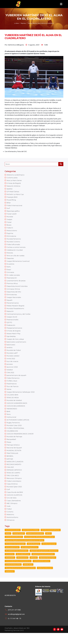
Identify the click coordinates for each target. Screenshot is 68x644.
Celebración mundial (15, 252)
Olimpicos (11, 531)
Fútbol (9, 519)
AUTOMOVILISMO (13, 541)
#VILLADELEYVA (12, 558)
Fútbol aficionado (13, 247)
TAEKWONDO (12, 416)
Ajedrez (10, 189)
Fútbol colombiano (14, 490)
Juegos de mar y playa (15, 344)
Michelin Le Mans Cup (15, 195)
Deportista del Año (14, 295)
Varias (9, 396)
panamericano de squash (17, 381)
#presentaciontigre (48, 568)
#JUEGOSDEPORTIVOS (51, 541)
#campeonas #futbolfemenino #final (40, 548)
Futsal (9, 224)
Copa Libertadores (14, 510)
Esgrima (10, 235)
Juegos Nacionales (14, 301)
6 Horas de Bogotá (14, 183)
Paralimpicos (12, 390)
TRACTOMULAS (13, 462)
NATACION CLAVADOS (15, 470)
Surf (8, 209)
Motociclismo (12, 232)
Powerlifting (11, 201)
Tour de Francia (13, 393)
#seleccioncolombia (35, 544)
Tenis (9, 422)
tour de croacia (12, 367)
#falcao (34, 568)
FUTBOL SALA (12, 387)
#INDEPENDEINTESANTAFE (44, 565)
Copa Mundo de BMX (15, 502)
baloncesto (11, 350)
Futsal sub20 (12, 215)
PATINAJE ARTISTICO (15, 479)
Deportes (10, 261)
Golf (8, 499)
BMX (8, 419)
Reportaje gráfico (13, 212)
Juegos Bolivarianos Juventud (18, 264)
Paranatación (12, 281)
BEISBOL (10, 465)
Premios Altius (12, 287)
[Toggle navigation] (61, 4)
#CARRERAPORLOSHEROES (17, 561)
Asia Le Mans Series (14, 181)
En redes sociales (13, 278)
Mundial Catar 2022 (14, 433)
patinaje (10, 467)
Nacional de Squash (14, 456)
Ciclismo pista (12, 178)
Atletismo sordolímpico (16, 175)
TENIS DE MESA (13, 404)
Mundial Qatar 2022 (14, 496)
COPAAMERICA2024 (42, 572)
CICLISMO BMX (12, 401)
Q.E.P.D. (10, 327)
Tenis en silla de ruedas (16, 258)
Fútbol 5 (10, 229)
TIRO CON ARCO (13, 485)
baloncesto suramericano (16, 347)
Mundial (10, 218)
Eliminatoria (11, 238)
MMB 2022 (28, 576)
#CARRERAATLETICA (30, 558)
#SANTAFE (10, 568)
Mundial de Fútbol (14, 356)
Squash (10, 304)
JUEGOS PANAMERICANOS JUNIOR (20, 442)
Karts (9, 270)
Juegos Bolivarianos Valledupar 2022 (21, 399)
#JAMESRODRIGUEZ (14, 548)
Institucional (12, 424)
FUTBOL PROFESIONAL (16, 436)
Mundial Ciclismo (13, 244)
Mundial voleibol (13, 361)
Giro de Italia (12, 508)
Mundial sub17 (12, 358)
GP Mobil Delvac (13, 192)
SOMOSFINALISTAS (13, 576)
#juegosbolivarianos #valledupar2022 (20, 579)
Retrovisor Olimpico (14, 488)
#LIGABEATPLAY (23, 565)
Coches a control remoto (16, 249)
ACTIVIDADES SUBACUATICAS (18, 427)
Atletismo (10, 525)
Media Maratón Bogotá (16, 310)
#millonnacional (50, 555)
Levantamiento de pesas (16, 284)
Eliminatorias (12, 298)
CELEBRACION (12, 439)
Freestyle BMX (12, 198)
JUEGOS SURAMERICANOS (17, 410)
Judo (9, 516)
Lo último (17, 23)
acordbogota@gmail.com (16, 625)
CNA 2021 (10, 476)
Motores (10, 255)
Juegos (9, 221)
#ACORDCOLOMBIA (31, 541)
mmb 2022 (11, 364)
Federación (11, 330)
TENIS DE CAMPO (14, 482)
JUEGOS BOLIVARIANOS (16, 413)
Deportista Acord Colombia (17, 290)
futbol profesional (45, 579)
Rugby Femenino (13, 430)
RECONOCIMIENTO (14, 473)
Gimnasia (10, 275)
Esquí (9, 272)
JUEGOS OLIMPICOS (14, 505)
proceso (10, 370)
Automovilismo (13, 528)
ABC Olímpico (12, 513)
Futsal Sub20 (19, 544)
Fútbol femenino (13, 384)
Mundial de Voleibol (14, 407)
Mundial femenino (14, 241)
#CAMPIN (10, 565)
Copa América (12, 493)
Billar (9, 204)
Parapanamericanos (15, 333)
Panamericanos (13, 307)
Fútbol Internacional (15, 206)
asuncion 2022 (12, 373)
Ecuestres (10, 267)
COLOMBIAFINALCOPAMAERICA (18, 572)
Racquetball (11, 447)
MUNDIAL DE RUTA (14, 459)
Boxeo (9, 227)
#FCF (48, 544)
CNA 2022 (10, 379)
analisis (10, 353)
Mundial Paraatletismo (15, 313)
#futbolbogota (34, 555)
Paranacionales (13, 324)
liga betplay (11, 341)
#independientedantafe (15, 555)
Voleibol (10, 376)
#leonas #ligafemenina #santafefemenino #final (25, 551)
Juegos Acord (12, 321)
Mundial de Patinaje (15, 444)
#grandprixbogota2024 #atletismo (45, 561)
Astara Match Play (14, 338)
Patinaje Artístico (13, 453)
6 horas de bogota (14, 335)
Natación (10, 315)
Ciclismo (10, 522)
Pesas (9, 450)
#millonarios (23, 568)
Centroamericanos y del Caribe (19, 318)
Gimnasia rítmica (13, 292)
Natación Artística (14, 186)
